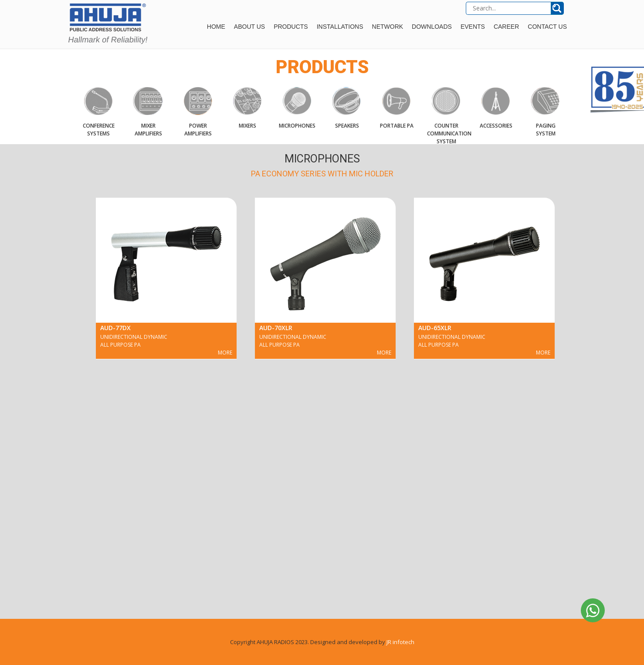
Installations (340, 27)
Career (506, 27)
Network (388, 27)
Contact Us (547, 27)
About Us (249, 27)
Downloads (432, 27)
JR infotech (400, 642)
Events (473, 27)
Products (291, 27)
